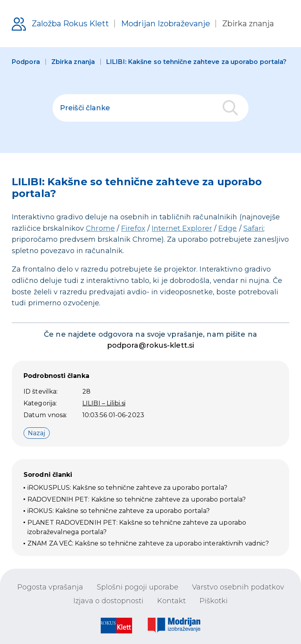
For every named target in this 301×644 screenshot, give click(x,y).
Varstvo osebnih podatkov (238, 587)
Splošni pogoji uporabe (138, 587)
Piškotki (214, 601)
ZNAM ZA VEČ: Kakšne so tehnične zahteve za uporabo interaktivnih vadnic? (148, 543)
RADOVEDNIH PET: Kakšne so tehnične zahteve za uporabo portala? (137, 499)
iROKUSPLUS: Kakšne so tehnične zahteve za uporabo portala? (127, 488)
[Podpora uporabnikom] (143, 24)
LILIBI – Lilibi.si (104, 403)
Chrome (100, 228)
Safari (254, 228)
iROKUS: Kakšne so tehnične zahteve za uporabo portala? (119, 511)
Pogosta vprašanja (50, 587)
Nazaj (37, 433)
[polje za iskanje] (150, 108)
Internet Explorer (182, 228)
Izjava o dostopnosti (108, 601)
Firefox (133, 228)
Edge (228, 228)
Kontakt (171, 601)
